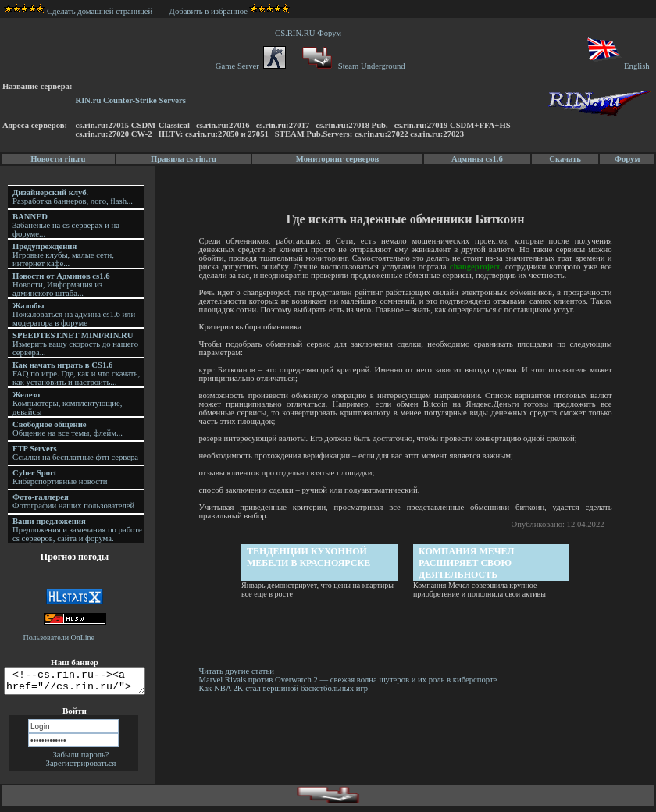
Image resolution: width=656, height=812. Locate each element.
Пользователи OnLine (59, 637)
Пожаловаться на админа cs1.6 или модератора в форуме (74, 314)
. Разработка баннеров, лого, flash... (73, 197)
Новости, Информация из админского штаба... (61, 285)
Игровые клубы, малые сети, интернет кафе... (63, 255)
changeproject (476, 267)
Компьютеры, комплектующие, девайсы (67, 403)
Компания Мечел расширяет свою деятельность (468, 563)
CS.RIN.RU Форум (310, 33)
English (617, 66)
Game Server (251, 66)
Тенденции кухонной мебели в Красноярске (310, 557)
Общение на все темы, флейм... (68, 429)
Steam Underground (352, 66)
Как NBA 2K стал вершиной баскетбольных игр (285, 688)
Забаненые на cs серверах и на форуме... (66, 225)
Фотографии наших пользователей (73, 501)
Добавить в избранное (209, 11)
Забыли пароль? (80, 759)
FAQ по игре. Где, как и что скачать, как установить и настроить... (76, 374)
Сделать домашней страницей (78, 11)
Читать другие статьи (239, 671)
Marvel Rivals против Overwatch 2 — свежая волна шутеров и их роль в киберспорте (351, 680)
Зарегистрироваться (81, 768)
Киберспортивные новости (60, 477)
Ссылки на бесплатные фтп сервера (75, 453)
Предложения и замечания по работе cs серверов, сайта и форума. (77, 530)
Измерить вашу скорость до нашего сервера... (75, 344)
